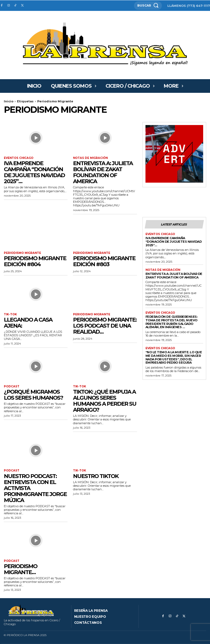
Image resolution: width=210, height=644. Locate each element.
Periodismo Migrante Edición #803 (104, 261)
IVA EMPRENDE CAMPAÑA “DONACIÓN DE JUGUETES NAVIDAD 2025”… (34, 172)
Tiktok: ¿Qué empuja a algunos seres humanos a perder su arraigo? (105, 401)
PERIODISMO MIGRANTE (22, 253)
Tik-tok (10, 314)
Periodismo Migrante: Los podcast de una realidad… (105, 326)
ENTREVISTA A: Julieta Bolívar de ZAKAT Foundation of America (103, 172)
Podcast (12, 387)
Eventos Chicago (19, 158)
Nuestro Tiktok (96, 476)
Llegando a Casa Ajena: (28, 323)
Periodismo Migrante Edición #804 (35, 261)
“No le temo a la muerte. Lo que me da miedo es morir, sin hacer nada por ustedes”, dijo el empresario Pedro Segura (174, 357)
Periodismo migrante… (21, 569)
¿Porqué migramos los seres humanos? (33, 395)
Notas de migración (90, 158)
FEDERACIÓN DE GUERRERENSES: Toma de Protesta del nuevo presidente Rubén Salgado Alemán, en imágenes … (172, 322)
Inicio (9, 101)
